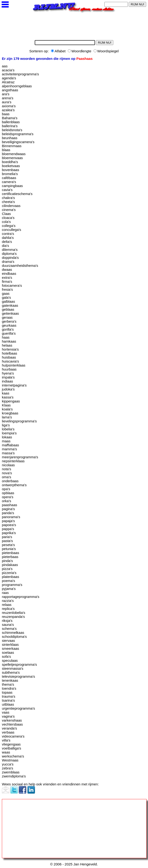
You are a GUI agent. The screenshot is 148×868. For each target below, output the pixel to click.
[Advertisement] (37, 25)
